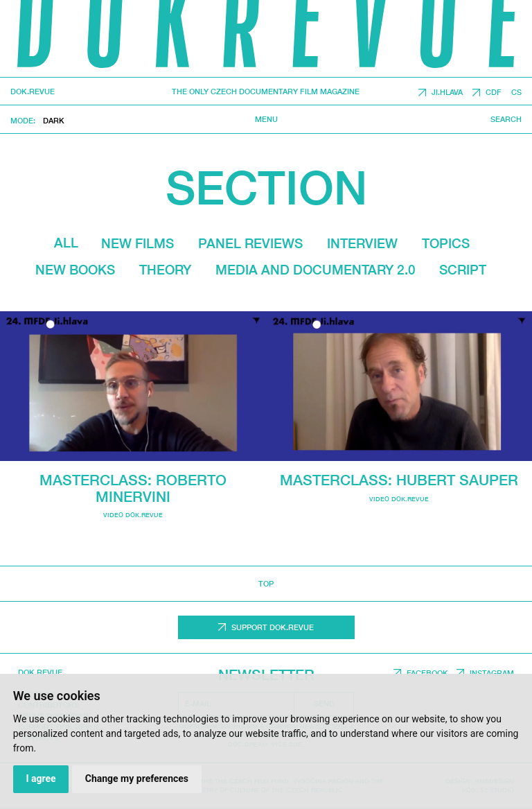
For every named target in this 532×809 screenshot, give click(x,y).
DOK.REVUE (33, 92)
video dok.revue (133, 515)
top (266, 583)
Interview (362, 243)
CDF (494, 93)
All (66, 243)
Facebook (427, 673)
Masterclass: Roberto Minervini (133, 488)
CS (516, 93)
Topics (446, 243)
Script (463, 270)
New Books (75, 270)
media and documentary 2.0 (316, 270)
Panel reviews (250, 243)
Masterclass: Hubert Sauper (399, 480)
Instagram (492, 673)
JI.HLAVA (447, 93)
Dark (54, 120)
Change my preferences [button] (137, 778)
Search (506, 119)
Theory (165, 270)
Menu (266, 119)
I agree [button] (41, 778)
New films (138, 243)
